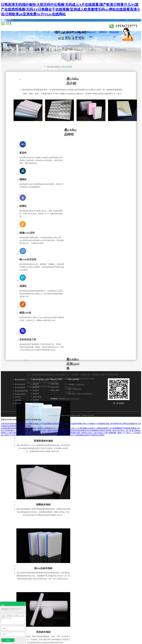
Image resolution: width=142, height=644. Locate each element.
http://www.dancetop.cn (85, 394)
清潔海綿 (61, 399)
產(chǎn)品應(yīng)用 (79, 33)
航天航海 (58, 26)
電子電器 (93, 26)
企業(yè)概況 (69, 27)
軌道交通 (70, 26)
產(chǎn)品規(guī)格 (64, 27)
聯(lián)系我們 (114, 33)
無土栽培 (36, 406)
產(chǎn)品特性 (52, 27)
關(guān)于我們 (91, 33)
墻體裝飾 (105, 26)
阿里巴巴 (18, 397)
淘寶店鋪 (18, 403)
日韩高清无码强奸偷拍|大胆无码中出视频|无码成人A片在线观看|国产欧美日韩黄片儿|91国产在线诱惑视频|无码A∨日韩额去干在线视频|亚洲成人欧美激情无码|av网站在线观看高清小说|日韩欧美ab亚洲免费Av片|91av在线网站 (71, 9)
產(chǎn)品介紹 (40, 27)
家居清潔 (46, 26)
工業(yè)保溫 (82, 27)
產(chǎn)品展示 (75, 27)
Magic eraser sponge (72, 399)
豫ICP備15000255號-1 (88, 416)
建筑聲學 (35, 26)
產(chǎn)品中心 (67, 33)
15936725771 (80, 384)
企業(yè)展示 (93, 27)
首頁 (56, 32)
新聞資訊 (103, 32)
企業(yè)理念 (81, 27)
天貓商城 (18, 400)
